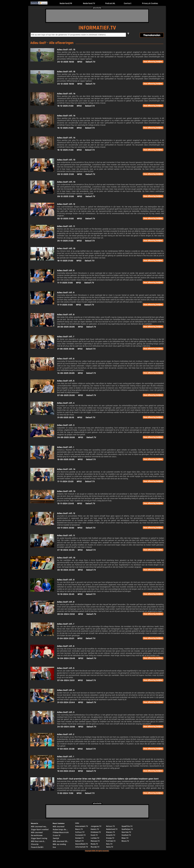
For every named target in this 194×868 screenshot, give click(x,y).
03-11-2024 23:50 (66, 528)
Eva (54, 847)
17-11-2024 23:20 (65, 482)
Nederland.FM (66, 3)
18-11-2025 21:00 (65, 261)
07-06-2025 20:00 (66, 395)
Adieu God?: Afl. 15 (66, 50)
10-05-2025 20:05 (66, 459)
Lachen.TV (95, 838)
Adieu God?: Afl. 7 (66, 337)
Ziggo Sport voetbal (40, 830)
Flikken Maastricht (61, 832)
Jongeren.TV (96, 826)
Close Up (35, 844)
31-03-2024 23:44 (66, 702)
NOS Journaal (37, 832)
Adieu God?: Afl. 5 (66, 381)
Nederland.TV (89, 3)
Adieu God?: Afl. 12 (66, 204)
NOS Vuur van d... (38, 841)
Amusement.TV (82, 826)
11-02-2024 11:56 (65, 793)
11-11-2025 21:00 (65, 283)
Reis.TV (109, 844)
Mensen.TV (95, 841)
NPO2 (80, 62)
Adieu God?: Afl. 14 (66, 94)
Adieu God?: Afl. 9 (66, 271)
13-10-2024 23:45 (66, 594)
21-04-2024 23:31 (66, 638)
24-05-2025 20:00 (66, 437)
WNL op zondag (59, 844)
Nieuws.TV (110, 832)
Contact (128, 3)
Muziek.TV (95, 847)
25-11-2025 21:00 (65, 241)
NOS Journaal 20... (61, 841)
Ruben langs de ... (60, 830)
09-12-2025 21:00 (66, 174)
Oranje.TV (110, 838)
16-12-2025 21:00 (65, 106)
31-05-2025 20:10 (66, 418)
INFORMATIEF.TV (97, 28)
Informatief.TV (82, 847)
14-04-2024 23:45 (66, 658)
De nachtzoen (37, 835)
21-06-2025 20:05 (66, 349)
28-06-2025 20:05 (66, 327)
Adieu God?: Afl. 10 (66, 249)
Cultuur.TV (80, 832)
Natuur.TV (110, 826)
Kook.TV (94, 835)
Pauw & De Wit (37, 847)
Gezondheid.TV (81, 844)
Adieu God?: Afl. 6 (66, 359)
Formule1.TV (80, 835)
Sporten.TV (126, 832)
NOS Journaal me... (39, 827)
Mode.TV (94, 844)
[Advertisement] (97, 16)
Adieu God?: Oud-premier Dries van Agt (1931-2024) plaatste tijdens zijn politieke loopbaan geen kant (108, 779)
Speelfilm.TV (127, 826)
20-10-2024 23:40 (66, 570)
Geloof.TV (90, 62)
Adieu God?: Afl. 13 (66, 160)
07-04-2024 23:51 (66, 680)
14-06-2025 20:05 (66, 373)
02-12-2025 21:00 (65, 219)
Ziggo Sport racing (39, 838)
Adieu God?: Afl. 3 (66, 425)
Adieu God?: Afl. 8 (66, 315)
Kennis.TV (95, 829)
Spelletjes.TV (127, 829)
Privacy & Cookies (150, 3)
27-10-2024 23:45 (66, 550)
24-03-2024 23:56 (66, 727)
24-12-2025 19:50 (66, 62)
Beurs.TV (79, 829)
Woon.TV (125, 841)
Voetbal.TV (126, 835)
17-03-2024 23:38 (66, 749)
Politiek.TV (111, 841)
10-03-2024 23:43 (66, 771)
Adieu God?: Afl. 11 (66, 226)
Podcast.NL (110, 3)
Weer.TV (125, 838)
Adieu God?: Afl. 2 (66, 734)
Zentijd (56, 838)
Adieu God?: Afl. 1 (65, 447)
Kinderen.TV (96, 832)
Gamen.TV (79, 838)
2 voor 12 (57, 835)
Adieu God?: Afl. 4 (66, 403)
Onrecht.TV (111, 835)
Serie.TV (110, 847)
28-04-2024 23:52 (66, 614)
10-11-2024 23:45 (66, 504)
